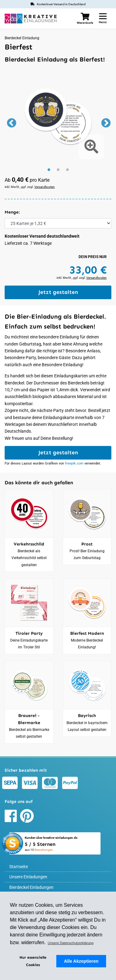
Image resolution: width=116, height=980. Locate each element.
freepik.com (74, 463)
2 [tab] (58, 170)
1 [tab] (49, 170)
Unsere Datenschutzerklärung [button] (71, 943)
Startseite (19, 867)
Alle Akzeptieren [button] (81, 961)
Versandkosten (45, 187)
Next (105, 124)
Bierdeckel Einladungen (31, 887)
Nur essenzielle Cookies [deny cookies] (33, 961)
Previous (11, 124)
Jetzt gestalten (58, 292)
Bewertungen (44, 850)
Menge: (12, 212)
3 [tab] (67, 170)
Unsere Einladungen (28, 877)
